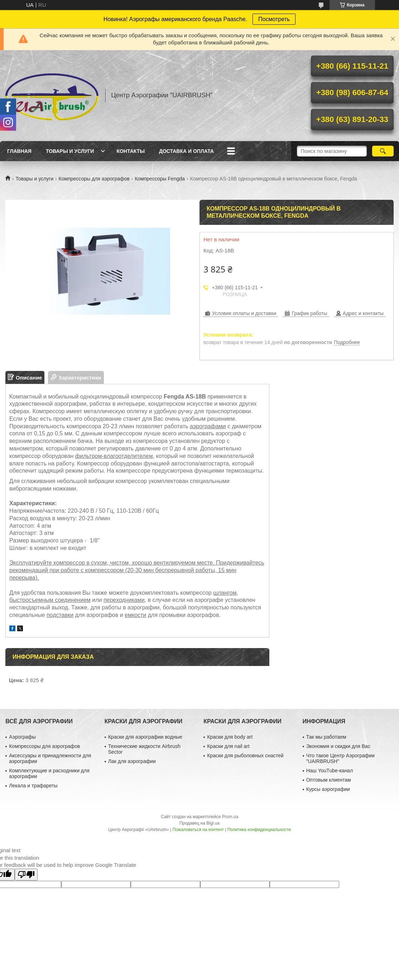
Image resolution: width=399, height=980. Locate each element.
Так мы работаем (326, 737)
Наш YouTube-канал (330, 771)
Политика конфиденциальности (259, 830)
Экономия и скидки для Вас (338, 746)
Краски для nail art (228, 746)
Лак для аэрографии (132, 761)
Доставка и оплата (186, 151)
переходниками (124, 600)
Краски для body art (230, 737)
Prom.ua (230, 817)
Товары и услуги (70, 151)
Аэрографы (22, 737)
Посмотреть (274, 19)
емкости (135, 615)
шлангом (225, 593)
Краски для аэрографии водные (145, 737)
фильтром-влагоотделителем (114, 456)
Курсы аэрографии (328, 789)
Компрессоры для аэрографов (94, 179)
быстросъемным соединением (50, 600)
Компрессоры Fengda (160, 179)
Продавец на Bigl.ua (199, 823)
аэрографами (208, 426)
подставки (60, 615)
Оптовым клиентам (329, 780)
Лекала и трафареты (33, 786)
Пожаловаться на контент (198, 830)
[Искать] (383, 151)
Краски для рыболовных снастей (245, 755)
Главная (19, 151)
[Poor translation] (26, 875)
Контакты (130, 151)
